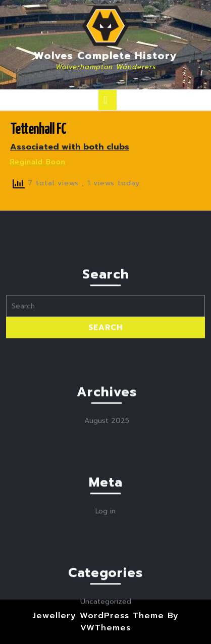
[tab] (108, 100)
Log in (105, 608)
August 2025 (107, 518)
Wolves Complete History (105, 56)
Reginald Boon (38, 162)
